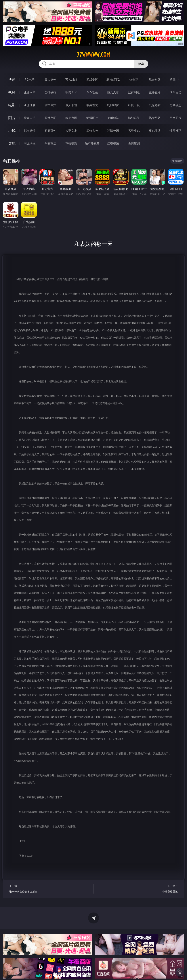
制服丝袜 (113, 105)
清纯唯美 (134, 118)
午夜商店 (50, 143)
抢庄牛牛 (175, 80)
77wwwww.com (93, 55)
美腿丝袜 (113, 118)
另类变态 (175, 105)
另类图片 (175, 118)
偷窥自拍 (30, 118)
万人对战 (71, 80)
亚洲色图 (50, 118)
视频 (12, 92)
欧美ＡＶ (71, 92)
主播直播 (155, 92)
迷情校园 (113, 131)
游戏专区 (92, 80)
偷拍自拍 (50, 105)
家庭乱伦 (50, 131)
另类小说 (134, 131)
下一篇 (159, 889)
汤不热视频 (92, 143)
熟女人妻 (113, 92)
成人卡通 (71, 105)
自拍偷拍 (50, 92)
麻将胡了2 (113, 80)
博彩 (12, 79)
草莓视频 (71, 143)
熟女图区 (155, 118)
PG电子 (29, 80)
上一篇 (28, 889)
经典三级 (134, 105)
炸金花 (134, 80)
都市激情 (30, 131)
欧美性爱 (92, 105)
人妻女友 (71, 131)
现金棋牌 (155, 80)
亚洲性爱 (30, 105)
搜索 (141, 64)
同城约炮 (30, 143)
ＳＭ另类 (175, 92)
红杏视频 (113, 143)
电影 (12, 105)
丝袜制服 (134, 92)
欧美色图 (71, 118)
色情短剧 (134, 143)
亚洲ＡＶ (30, 92)
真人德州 (50, 80)
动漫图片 (92, 118)
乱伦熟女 (155, 105)
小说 (12, 131)
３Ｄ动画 (92, 92)
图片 (12, 118)
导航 (12, 143)
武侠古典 (92, 131)
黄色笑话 (155, 131)
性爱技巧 (175, 131)
